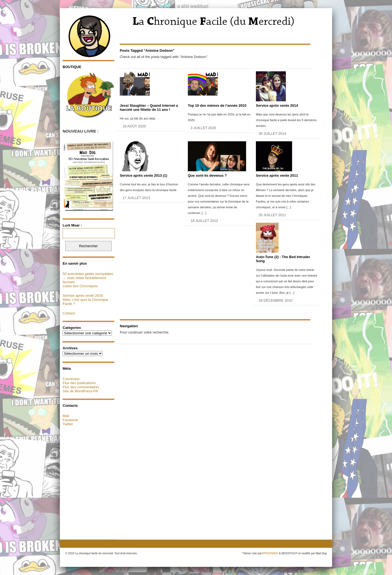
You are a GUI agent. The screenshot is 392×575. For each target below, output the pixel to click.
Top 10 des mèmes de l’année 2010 (217, 105)
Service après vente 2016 (83, 296)
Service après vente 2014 (277, 105)
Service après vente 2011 (277, 175)
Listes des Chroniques (80, 286)
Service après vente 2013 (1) (143, 175)
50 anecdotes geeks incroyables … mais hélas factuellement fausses (88, 278)
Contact (69, 313)
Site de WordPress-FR (80, 391)
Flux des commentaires (81, 387)
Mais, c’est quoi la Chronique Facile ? (85, 302)
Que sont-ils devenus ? (207, 175)
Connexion (71, 379)
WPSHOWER (270, 553)
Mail (66, 416)
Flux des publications (79, 383)
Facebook (70, 420)
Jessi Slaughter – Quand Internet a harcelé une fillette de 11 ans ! (149, 108)
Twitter (68, 424)
